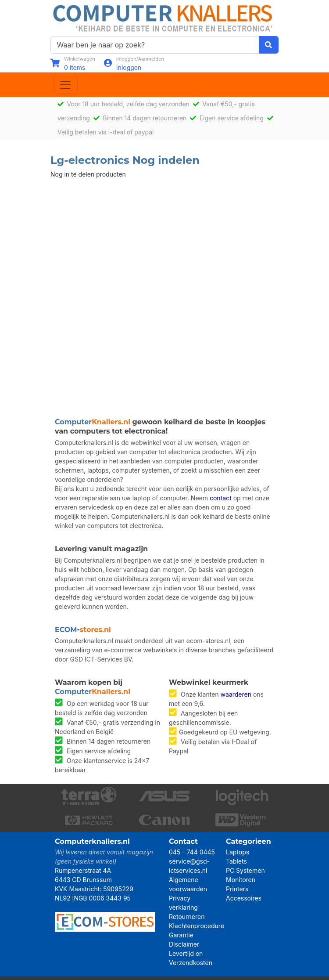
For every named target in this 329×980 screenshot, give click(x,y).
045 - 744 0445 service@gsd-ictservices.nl (192, 861)
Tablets (236, 861)
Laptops (238, 852)
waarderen (236, 694)
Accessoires (244, 898)
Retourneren (187, 917)
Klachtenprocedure (197, 926)
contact (221, 498)
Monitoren (241, 880)
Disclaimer (184, 944)
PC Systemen (245, 870)
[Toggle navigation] (65, 85)
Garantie (181, 935)
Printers (237, 889)
